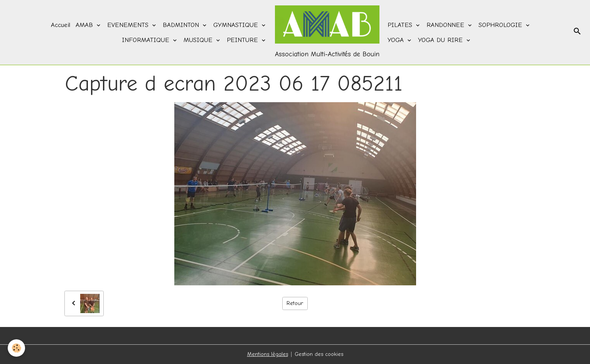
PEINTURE (244, 40)
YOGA (397, 40)
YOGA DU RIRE (442, 40)
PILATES (401, 25)
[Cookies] (16, 348)
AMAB (85, 25)
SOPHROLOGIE (501, 25)
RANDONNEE (447, 25)
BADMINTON (182, 25)
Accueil (61, 25)
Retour (295, 303)
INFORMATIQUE (147, 40)
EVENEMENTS (129, 25)
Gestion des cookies (319, 354)
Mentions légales (268, 354)
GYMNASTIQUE (237, 25)
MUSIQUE (199, 40)
